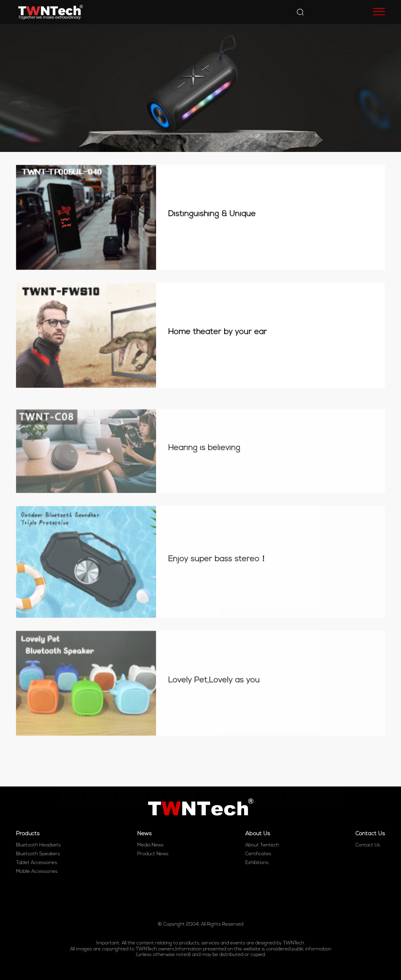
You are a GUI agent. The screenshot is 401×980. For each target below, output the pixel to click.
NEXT (330, 782)
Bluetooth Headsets (38, 845)
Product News (153, 854)
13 (156, 782)
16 (207, 782)
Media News (150, 845)
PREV (71, 782)
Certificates (258, 854)
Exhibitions (257, 863)
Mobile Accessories (37, 872)
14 (173, 782)
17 (223, 782)
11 (123, 782)
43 (308, 782)
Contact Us (368, 845)
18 (240, 782)
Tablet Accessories (37, 863)
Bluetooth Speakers (38, 854)
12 (139, 782)
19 (257, 782)
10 (107, 782)
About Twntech (262, 845)
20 (275, 782)
